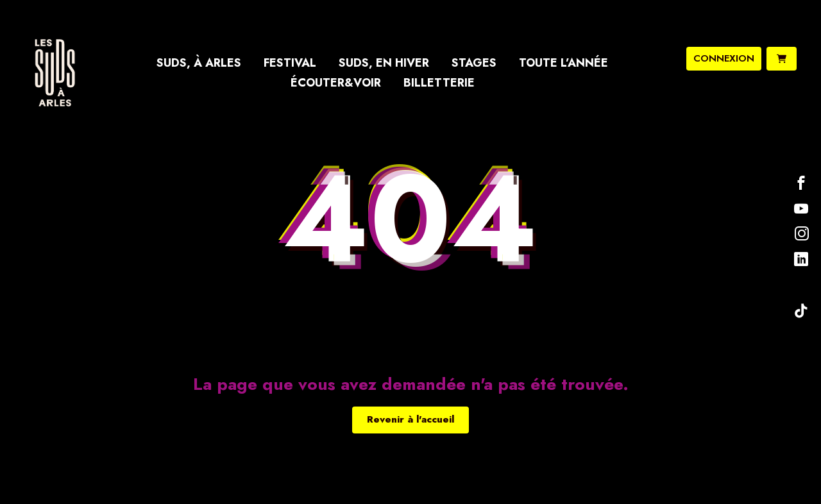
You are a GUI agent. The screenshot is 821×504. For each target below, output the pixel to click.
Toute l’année (563, 63)
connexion (724, 58)
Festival (290, 63)
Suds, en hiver (384, 63)
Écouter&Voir (336, 83)
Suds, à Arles (199, 63)
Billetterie (439, 83)
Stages (474, 63)
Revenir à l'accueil (410, 419)
